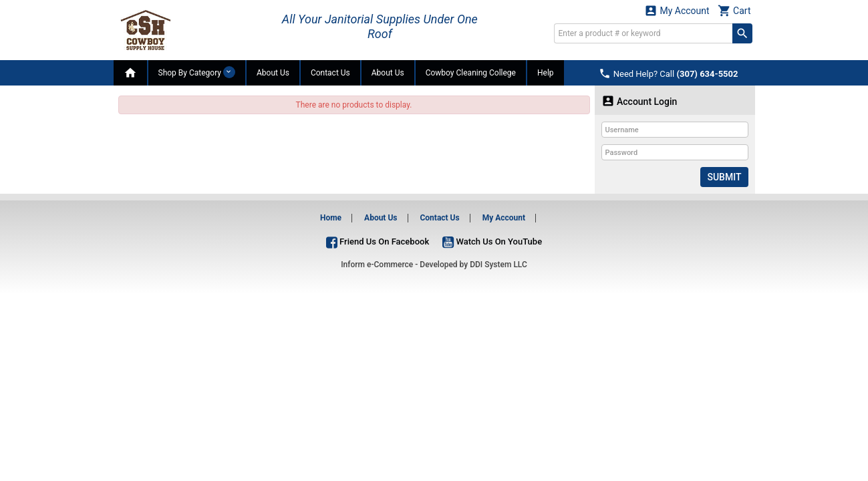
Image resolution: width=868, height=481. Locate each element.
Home (331, 218)
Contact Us (330, 73)
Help (546, 73)
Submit (724, 177)
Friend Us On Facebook (378, 242)
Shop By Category (197, 72)
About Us (273, 73)
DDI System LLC (498, 265)
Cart (734, 10)
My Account (677, 10)
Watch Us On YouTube (492, 242)
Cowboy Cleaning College (471, 73)
